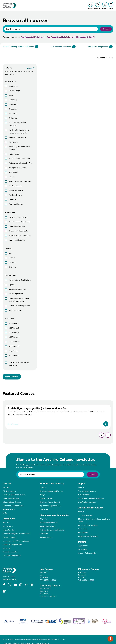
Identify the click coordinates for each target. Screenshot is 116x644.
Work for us (83, 529)
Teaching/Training (15, 195)
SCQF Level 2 (14, 328)
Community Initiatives (48, 526)
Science (11, 177)
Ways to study (84, 495)
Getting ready (8, 526)
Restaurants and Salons (49, 523)
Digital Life (7, 548)
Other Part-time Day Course (19, 222)
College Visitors (46, 537)
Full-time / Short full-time (18, 217)
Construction (13, 104)
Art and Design (14, 91)
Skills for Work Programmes (19, 306)
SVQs (5, 513)
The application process (87, 491)
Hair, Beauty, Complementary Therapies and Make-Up (19, 131)
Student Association (10, 552)
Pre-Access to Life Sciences (33, 37)
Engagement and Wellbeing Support (16, 541)
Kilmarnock (13, 262)
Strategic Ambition (85, 515)
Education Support (10, 537)
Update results (12, 377)
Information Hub (9, 530)
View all (6, 487)
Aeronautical (13, 86)
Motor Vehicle (14, 154)
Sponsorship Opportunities (50, 506)
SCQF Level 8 (14, 355)
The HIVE (12, 200)
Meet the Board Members (88, 525)
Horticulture (13, 142)
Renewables (13, 172)
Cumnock (12, 258)
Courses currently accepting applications (19, 364)
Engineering (13, 118)
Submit (92, 474)
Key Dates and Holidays (12, 556)
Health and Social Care (17, 137)
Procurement (83, 533)
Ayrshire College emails (87, 553)
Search (106, 29)
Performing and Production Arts (20, 163)
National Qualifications (17, 289)
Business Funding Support (50, 502)
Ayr (10, 253)
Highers (11, 285)
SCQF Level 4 (14, 337)
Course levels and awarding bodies (91, 498)
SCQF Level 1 (14, 323)
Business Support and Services (52, 491)
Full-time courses (9, 491)
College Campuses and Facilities (52, 530)
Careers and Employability (12, 545)
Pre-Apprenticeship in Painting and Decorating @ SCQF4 (71, 37)
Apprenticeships (9, 509)
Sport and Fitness (15, 186)
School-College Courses (12, 502)
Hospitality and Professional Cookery (19, 148)
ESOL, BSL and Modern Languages (17, 124)
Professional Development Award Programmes (19, 300)
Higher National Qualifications (20, 280)
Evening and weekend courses (14, 495)
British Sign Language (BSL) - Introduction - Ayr (37, 408)
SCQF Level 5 (14, 342)
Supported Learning (16, 191)
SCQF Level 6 (14, 346)
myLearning (83, 549)
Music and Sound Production (19, 159)
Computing (13, 100)
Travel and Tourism (16, 204)
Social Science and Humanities (20, 181)
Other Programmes (16, 294)
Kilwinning (12, 267)
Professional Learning (17, 226)
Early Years (13, 114)
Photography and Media (17, 168)
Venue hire (44, 509)
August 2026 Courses (17, 240)
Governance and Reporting (88, 536)
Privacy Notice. (28, 467)
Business (12, 95)
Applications (83, 546)
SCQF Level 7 (14, 351)
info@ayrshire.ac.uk (10, 579)
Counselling (13, 109)
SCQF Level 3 (14, 333)
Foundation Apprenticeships (13, 506)
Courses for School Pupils (18, 231)
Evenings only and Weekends (20, 236)
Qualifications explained (87, 502)
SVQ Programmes (15, 310)
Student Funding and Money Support (16, 534)
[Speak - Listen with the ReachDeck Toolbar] (110, 639)
